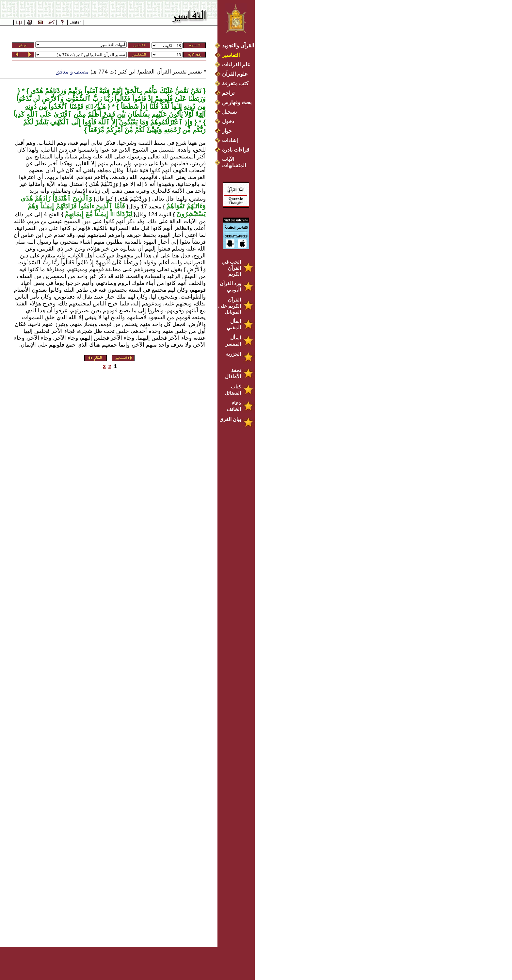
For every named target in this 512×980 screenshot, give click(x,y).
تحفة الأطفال (233, 373)
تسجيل (229, 112)
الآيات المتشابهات (234, 162)
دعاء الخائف (234, 406)
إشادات (230, 140)
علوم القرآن (235, 74)
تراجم (228, 93)
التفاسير (231, 55)
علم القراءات (236, 65)
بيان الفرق (230, 419)
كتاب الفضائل (233, 390)
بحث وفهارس (238, 102)
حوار (227, 131)
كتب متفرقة (235, 83)
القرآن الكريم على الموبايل (230, 306)
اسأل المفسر (233, 341)
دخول (228, 121)
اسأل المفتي (234, 324)
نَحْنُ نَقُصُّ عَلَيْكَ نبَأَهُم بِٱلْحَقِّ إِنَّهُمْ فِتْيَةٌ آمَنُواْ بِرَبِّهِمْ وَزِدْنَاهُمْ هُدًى (115, 91)
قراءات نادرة (236, 150)
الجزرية (233, 354)
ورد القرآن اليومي (230, 286)
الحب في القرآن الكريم (232, 268)
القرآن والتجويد (238, 46)
